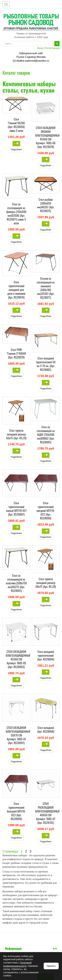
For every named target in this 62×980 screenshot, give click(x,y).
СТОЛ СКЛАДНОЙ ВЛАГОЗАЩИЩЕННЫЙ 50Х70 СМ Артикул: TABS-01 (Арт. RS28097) (18, 735)
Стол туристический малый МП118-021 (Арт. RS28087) (16, 509)
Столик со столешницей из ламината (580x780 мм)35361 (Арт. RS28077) (46, 288)
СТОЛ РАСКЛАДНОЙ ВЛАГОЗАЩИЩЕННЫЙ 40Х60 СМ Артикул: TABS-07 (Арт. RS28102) (48, 813)
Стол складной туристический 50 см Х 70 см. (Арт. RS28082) (46, 364)
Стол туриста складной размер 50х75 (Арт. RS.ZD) (16, 434)
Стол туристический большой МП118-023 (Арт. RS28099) (16, 811)
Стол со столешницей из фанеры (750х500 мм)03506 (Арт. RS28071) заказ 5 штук (16, 214)
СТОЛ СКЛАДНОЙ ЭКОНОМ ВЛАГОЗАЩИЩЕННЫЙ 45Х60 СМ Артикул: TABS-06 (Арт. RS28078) (48, 137)
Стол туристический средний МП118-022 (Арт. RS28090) (46, 510)
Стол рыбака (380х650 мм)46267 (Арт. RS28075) (46, 205)
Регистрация (52, 48)
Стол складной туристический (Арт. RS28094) (46, 655)
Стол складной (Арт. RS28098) (46, 729)
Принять (51, 966)
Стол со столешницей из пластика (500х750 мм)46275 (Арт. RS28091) (16, 583)
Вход (40, 48)
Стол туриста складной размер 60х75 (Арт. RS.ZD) (46, 583)
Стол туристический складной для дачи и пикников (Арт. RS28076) (16, 290)
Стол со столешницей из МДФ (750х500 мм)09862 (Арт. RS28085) (46, 434)
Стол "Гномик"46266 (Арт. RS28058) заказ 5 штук (16, 125)
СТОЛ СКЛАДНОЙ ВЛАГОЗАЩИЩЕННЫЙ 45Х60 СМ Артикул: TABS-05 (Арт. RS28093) (18, 659)
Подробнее (16, 149)
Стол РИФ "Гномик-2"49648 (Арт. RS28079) (16, 353)
